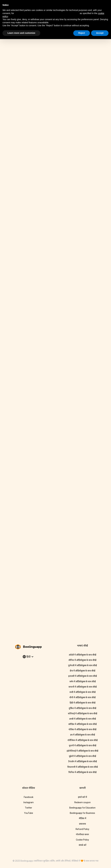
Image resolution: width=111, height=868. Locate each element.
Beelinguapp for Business (82, 813)
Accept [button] (100, 33)
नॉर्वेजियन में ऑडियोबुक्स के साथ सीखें (83, 740)
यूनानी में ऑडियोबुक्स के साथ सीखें (83, 746)
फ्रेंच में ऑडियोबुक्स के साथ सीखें (83, 671)
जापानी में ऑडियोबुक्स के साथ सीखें (83, 687)
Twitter (28, 808)
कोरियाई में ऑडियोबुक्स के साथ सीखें (83, 714)
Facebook (29, 797)
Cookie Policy (82, 840)
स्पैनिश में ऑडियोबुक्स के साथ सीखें (82, 660)
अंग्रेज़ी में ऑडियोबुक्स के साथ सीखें (82, 655)
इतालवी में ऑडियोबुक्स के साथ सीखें (83, 676)
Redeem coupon (83, 802)
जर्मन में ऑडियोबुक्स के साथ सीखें (83, 681)
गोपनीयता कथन (82, 834)
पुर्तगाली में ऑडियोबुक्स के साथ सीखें (82, 665)
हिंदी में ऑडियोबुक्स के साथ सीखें (83, 703)
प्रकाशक (83, 824)
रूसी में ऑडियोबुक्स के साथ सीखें (83, 692)
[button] (28, 657)
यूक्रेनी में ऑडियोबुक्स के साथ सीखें (82, 756)
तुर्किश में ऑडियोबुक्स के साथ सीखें (82, 708)
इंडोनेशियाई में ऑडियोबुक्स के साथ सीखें (82, 751)
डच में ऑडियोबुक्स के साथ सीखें (83, 735)
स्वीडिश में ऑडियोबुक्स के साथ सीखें (83, 724)
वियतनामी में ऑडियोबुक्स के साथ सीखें (83, 767)
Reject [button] (82, 33)
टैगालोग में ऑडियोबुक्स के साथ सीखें (83, 761)
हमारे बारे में (82, 797)
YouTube (29, 813)
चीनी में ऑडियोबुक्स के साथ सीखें (82, 697)
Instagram (29, 802)
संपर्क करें (83, 845)
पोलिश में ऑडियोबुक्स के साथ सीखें (82, 729)
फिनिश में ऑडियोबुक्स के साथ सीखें (82, 772)
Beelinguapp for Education (82, 808)
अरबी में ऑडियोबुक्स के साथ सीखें (82, 719)
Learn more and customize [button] (21, 33)
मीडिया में (83, 818)
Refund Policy (82, 829)
